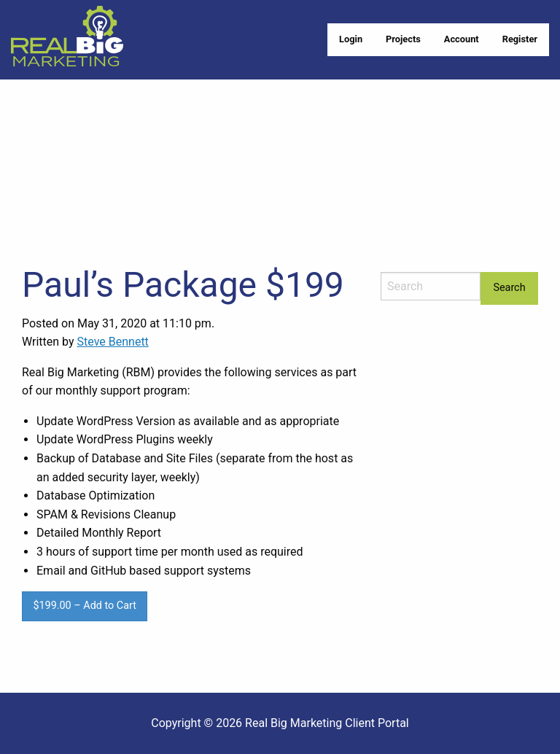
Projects (403, 39)
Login (351, 39)
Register (520, 39)
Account (462, 39)
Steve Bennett (113, 342)
